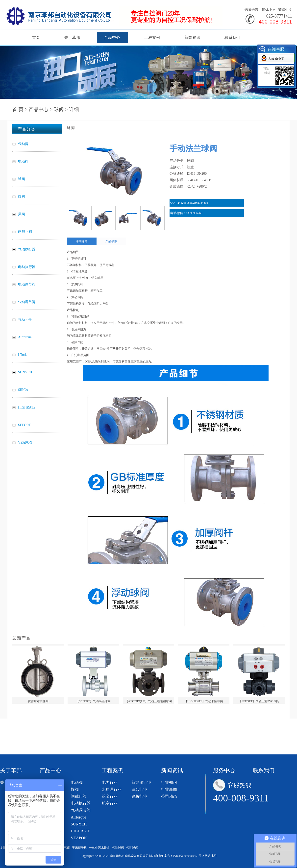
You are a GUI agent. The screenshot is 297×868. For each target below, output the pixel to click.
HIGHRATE (81, 831)
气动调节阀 (81, 810)
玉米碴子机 (79, 848)
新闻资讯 (192, 37)
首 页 (18, 109)
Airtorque (78, 817)
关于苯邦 (72, 37)
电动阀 (77, 783)
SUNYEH (79, 824)
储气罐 (65, 848)
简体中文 (269, 10)
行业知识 (169, 783)
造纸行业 (139, 789)
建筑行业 (139, 796)
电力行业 (110, 783)
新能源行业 (141, 783)
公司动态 (169, 796)
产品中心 (112, 37)
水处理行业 (112, 789)
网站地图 (211, 856)
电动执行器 (81, 803)
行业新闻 (169, 789)
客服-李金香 (276, 59)
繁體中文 (285, 10)
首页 (36, 37)
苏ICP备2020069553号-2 (188, 856)
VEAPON (79, 838)
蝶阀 (75, 789)
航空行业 (110, 803)
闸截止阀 (79, 796)
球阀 (59, 109)
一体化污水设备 (99, 848)
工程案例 (152, 37)
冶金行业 (110, 796)
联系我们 (232, 37)
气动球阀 (118, 848)
